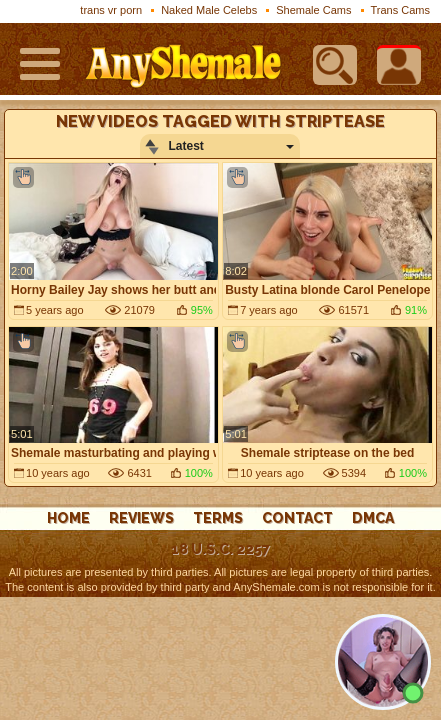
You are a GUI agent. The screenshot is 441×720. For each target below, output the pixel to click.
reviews (141, 518)
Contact (297, 518)
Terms (218, 518)
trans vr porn (111, 10)
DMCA (373, 518)
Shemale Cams (313, 10)
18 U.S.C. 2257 (220, 549)
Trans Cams (401, 10)
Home (68, 518)
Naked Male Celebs (209, 10)
